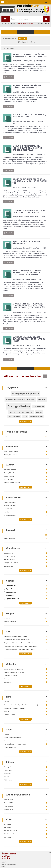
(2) (26, 603)
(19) (26, 520)
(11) (26, 654)
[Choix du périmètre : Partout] (6, 19)
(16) (26, 570)
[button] (25, 394)
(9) (26, 686)
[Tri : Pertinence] (12, 49)
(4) (26, 719)
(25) (26, 487)
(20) (26, 421)
